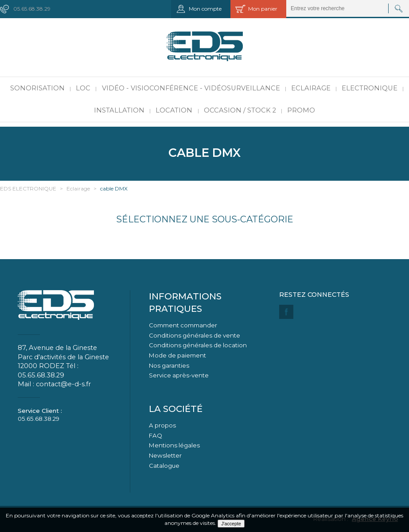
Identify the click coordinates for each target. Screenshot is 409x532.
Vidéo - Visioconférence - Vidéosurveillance (191, 88)
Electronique (370, 88)
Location (174, 110)
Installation (119, 110)
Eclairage (311, 88)
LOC (83, 88)
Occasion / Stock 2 (240, 110)
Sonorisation (37, 88)
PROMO (301, 110)
